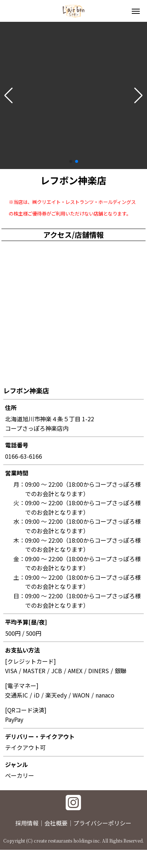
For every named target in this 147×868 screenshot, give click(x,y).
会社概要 (56, 823)
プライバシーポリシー (102, 823)
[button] (9, 96)
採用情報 (27, 823)
